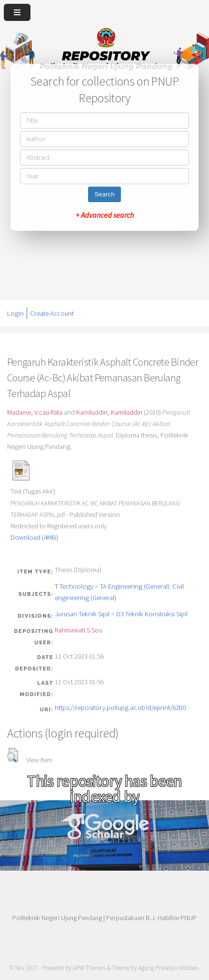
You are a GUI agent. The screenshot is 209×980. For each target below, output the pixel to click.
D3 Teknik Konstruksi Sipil (152, 614)
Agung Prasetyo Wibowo (168, 968)
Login (15, 313)
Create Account (52, 313)
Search (104, 194)
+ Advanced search (105, 215)
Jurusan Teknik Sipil (82, 614)
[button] (13, 755)
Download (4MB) (34, 537)
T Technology (74, 586)
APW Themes (89, 968)
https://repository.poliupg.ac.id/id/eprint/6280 (120, 708)
